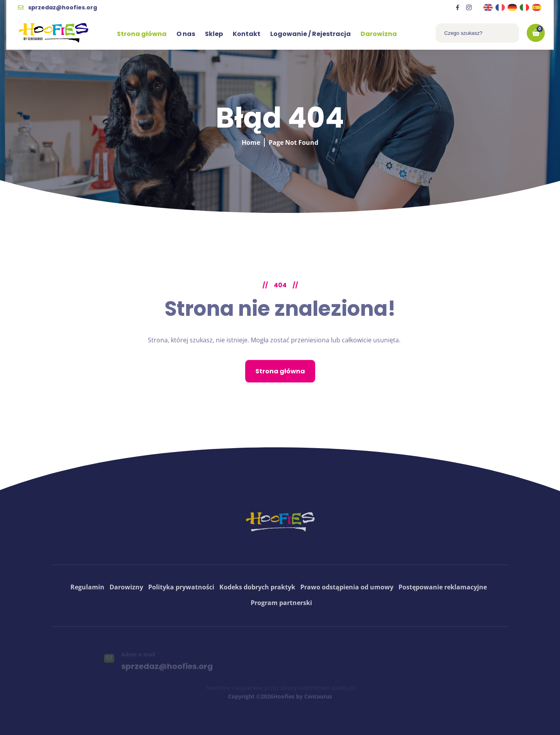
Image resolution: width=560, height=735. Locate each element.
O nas (186, 34)
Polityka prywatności (181, 612)
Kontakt (247, 34)
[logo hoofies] (54, 33)
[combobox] (477, 33)
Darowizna (379, 34)
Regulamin (87, 612)
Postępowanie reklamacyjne (443, 612)
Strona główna (142, 34)
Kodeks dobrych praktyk (257, 612)
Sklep (214, 34)
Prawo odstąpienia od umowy (347, 612)
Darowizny (126, 612)
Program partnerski (281, 627)
